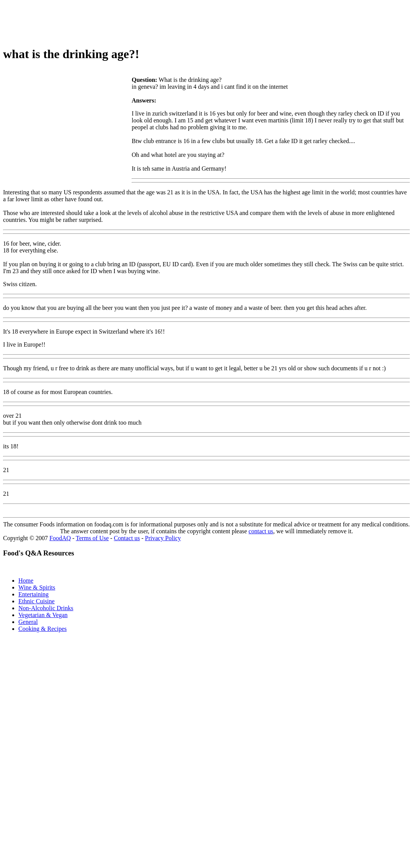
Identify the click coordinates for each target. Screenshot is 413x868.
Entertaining (33, 594)
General (28, 622)
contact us (261, 531)
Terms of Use (92, 538)
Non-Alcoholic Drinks (46, 608)
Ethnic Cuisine (37, 601)
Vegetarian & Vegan (43, 615)
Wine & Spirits (37, 587)
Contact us (127, 538)
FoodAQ (60, 538)
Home (26, 581)
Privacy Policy (163, 538)
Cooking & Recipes (42, 629)
